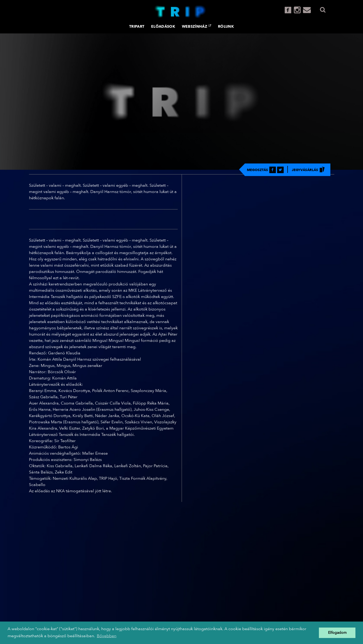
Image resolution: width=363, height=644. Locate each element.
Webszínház (197, 26)
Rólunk (226, 27)
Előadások (163, 27)
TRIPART (137, 27)
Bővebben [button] (107, 636)
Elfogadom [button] (337, 633)
